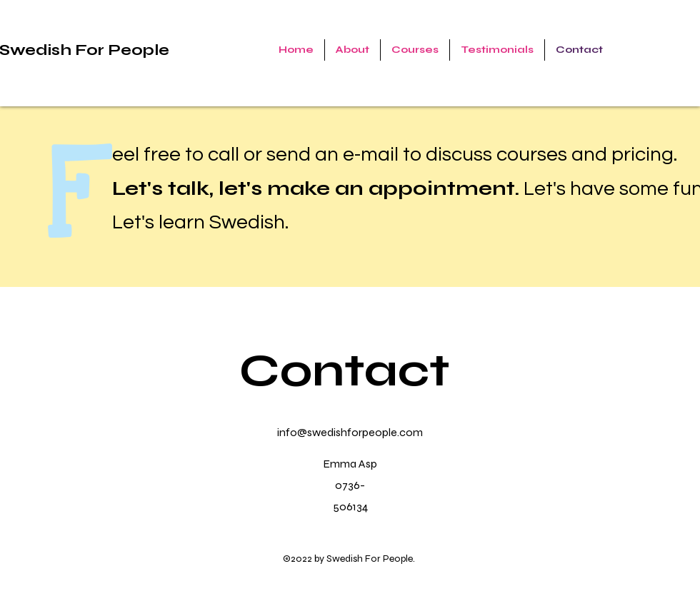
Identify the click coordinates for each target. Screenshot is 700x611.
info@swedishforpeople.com (350, 432)
